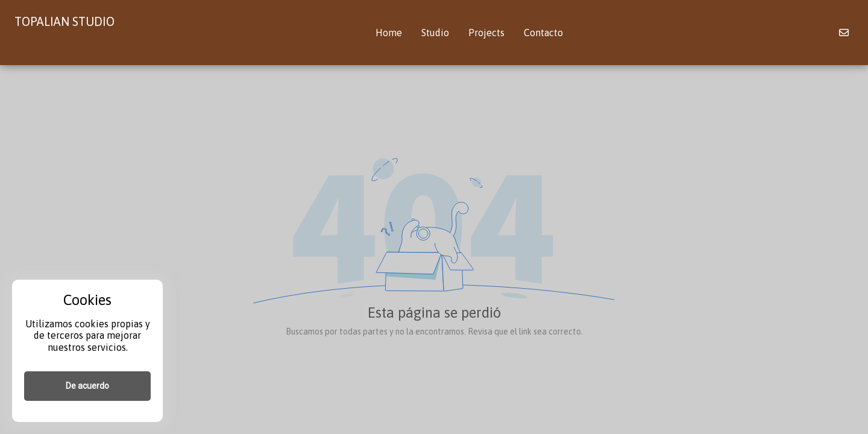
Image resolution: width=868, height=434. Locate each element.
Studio (435, 33)
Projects (486, 33)
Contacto (543, 33)
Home (389, 33)
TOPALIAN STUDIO (64, 21)
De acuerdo (87, 386)
